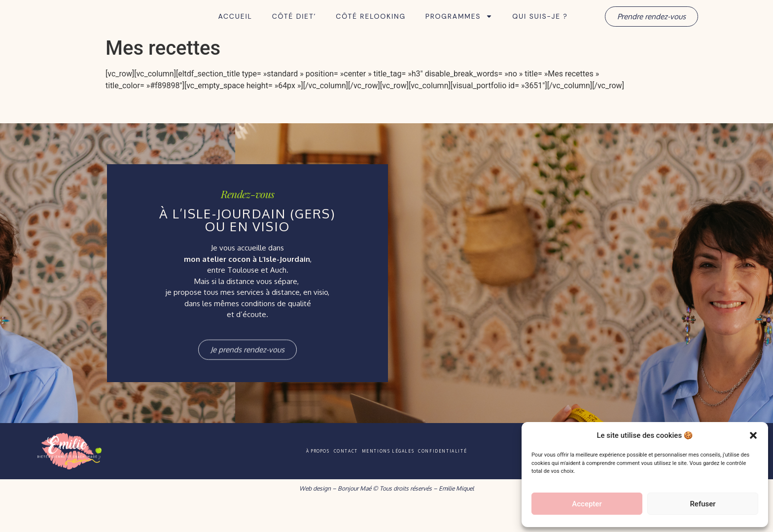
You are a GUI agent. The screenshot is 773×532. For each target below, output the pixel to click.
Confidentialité (480, 478)
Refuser (703, 504)
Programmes (459, 30)
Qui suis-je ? (540, 30)
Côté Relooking (370, 30)
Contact (333, 478)
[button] (753, 430)
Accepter (587, 504)
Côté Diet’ (294, 30)
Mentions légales (400, 478)
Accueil (235, 30)
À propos (281, 478)
